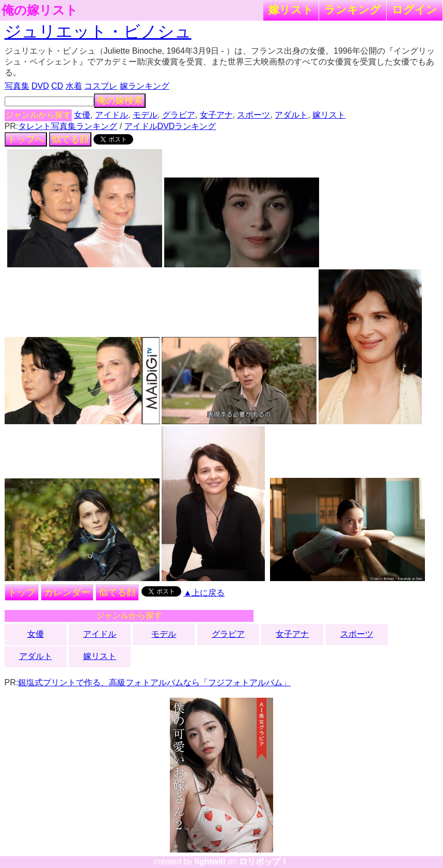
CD (57, 86)
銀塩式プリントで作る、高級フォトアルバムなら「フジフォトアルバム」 (154, 682)
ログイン (415, 10)
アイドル (112, 115)
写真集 (17, 86)
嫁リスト (291, 10)
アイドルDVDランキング (170, 126)
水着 (74, 86)
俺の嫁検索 (120, 101)
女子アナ (216, 115)
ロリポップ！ (264, 862)
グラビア (179, 115)
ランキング (353, 10)
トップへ (26, 139)
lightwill (210, 862)
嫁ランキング (145, 86)
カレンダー (67, 592)
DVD (40, 86)
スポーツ (254, 115)
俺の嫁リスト (40, 10)
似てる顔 (70, 139)
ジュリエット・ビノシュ (98, 31)
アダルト (291, 115)
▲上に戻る (204, 593)
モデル (145, 115)
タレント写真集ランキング (68, 126)
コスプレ (101, 86)
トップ (22, 592)
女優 (82, 115)
